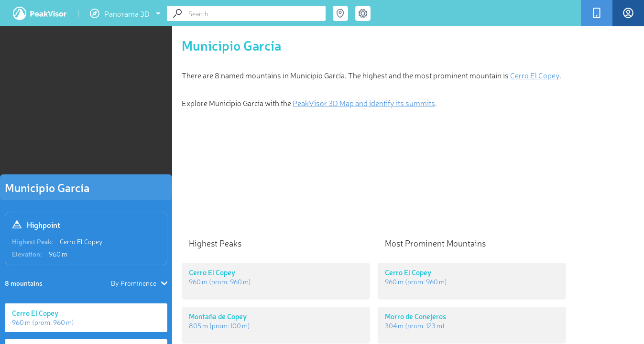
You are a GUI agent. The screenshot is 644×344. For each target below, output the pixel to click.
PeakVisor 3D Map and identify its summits (364, 103)
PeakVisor (40, 13)
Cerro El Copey (81, 241)
